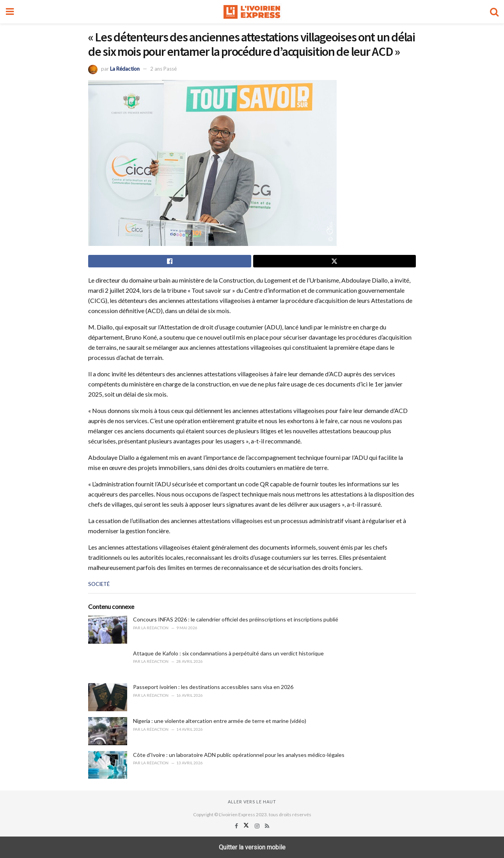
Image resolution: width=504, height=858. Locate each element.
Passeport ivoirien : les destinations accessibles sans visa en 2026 (213, 687)
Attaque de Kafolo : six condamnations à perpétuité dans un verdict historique (228, 653)
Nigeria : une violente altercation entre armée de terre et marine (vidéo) (220, 721)
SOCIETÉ (99, 584)
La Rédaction (125, 69)
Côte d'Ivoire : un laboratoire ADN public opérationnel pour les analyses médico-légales (239, 755)
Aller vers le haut (252, 802)
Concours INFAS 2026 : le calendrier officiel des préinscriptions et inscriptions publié (236, 619)
